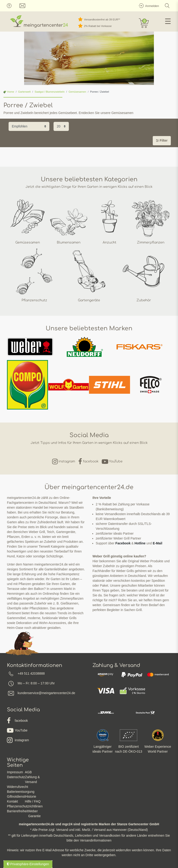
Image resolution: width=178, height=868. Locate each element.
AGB (28, 772)
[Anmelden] (148, 6)
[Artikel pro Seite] (61, 126)
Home (9, 92)
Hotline (140, 543)
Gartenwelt (24, 92)
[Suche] (167, 6)
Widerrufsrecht (17, 787)
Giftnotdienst (16, 796)
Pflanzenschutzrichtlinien (25, 806)
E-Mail (157, 543)
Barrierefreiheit (18, 811)
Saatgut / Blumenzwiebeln (49, 92)
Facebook (123, 543)
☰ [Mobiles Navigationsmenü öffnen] (168, 21)
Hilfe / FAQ (33, 801)
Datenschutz (16, 777)
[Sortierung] (29, 126)
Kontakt (12, 801)
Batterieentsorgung (21, 792)
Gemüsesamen (77, 92)
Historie (31, 796)
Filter (162, 140)
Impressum (15, 772)
